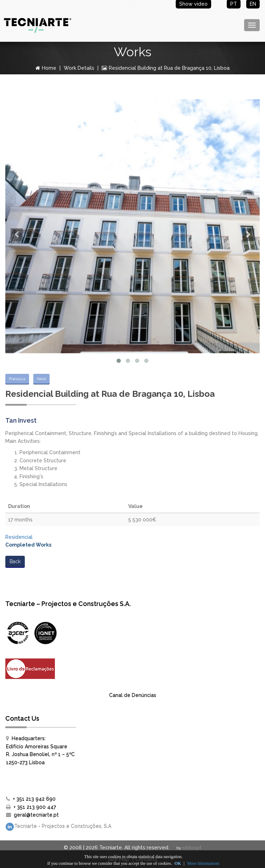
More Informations (203, 863)
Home (46, 68)
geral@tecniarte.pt (36, 815)
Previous (17, 379)
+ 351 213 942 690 (34, 799)
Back (15, 561)
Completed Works (28, 545)
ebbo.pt (192, 847)
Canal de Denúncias (133, 695)
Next (41, 379)
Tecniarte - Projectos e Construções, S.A (58, 827)
